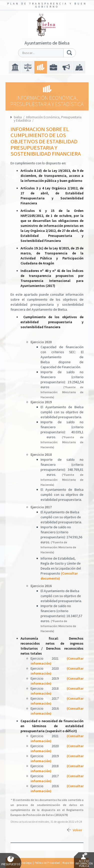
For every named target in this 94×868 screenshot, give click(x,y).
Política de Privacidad (47, 863)
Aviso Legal (26, 863)
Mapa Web (69, 863)
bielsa (18, 117)
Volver (77, 830)
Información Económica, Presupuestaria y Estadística (48, 119)
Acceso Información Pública (84, 860)
